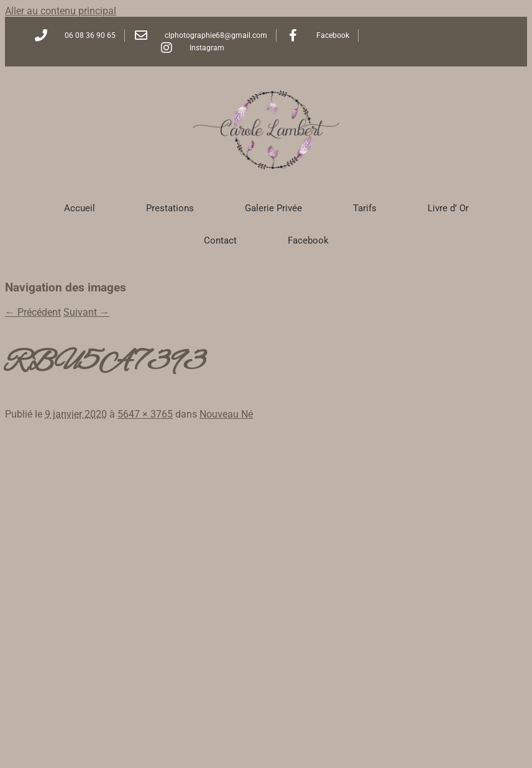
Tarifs (365, 208)
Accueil (80, 208)
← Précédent (33, 312)
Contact (220, 240)
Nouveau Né (226, 414)
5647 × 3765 (145, 414)
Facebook (308, 240)
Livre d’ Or (448, 208)
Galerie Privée (273, 208)
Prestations (170, 208)
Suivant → (86, 312)
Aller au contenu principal (61, 11)
